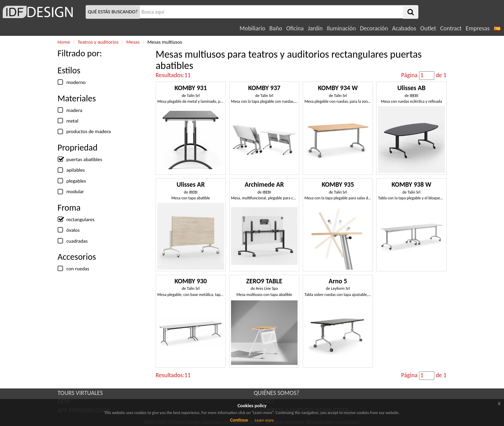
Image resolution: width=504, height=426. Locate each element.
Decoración (374, 28)
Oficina (295, 28)
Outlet (428, 28)
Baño (276, 28)
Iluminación (341, 28)
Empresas (478, 28)
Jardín (315, 28)
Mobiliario (252, 28)
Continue (239, 420)
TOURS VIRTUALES (80, 393)
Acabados (404, 28)
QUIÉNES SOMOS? (277, 393)
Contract (451, 28)
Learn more (264, 420)
